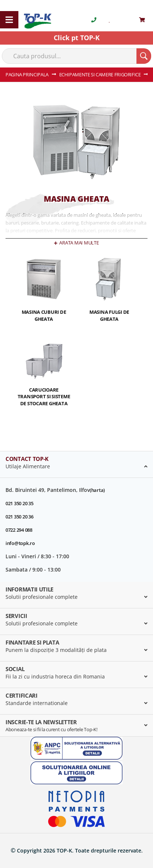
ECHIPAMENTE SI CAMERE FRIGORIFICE (101, 74)
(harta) (97, 490)
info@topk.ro (20, 543)
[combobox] (76, 56)
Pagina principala (28, 74)
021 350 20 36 (19, 517)
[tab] (76, 465)
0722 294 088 (19, 530)
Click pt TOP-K (77, 38)
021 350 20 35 (19, 503)
